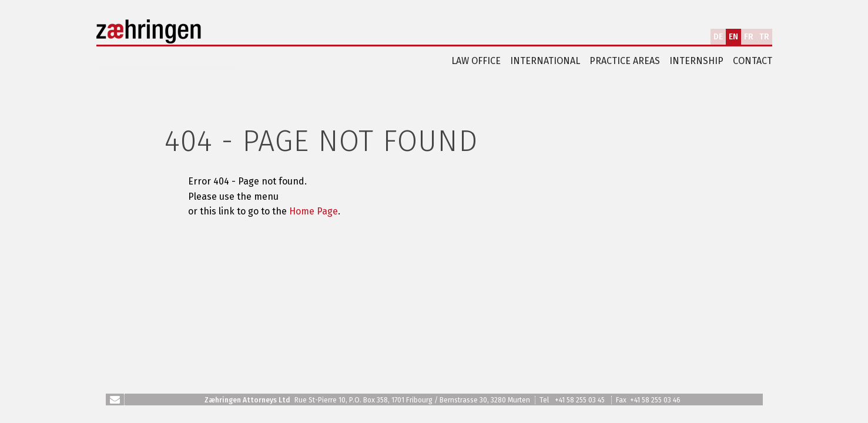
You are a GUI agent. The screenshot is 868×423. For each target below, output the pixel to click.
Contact (753, 61)
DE (718, 37)
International (545, 61)
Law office (476, 61)
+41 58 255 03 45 (580, 400)
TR (764, 37)
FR (749, 37)
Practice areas (625, 61)
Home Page (314, 211)
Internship (696, 61)
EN (733, 37)
